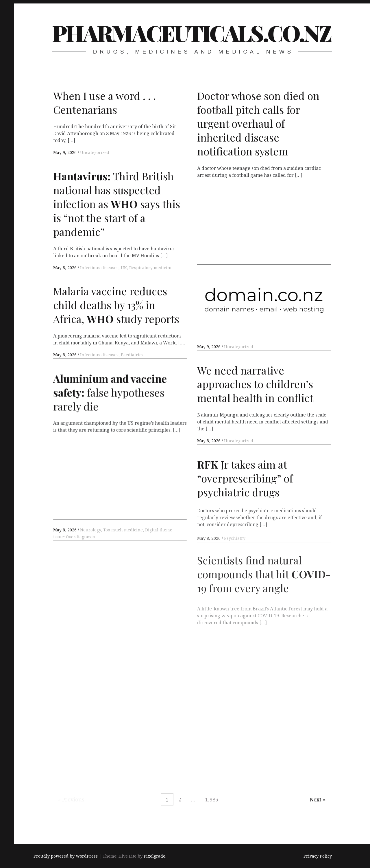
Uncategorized (95, 152)
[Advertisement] (264, 224)
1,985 (212, 799)
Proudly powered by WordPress (66, 856)
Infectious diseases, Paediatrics (112, 355)
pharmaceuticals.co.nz (192, 33)
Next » (318, 799)
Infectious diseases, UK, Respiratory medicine (126, 268)
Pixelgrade (155, 856)
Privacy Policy (318, 856)
